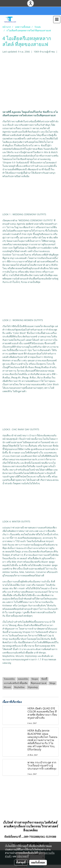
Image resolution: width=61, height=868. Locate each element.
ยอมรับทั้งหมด (38, 862)
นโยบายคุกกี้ (23, 856)
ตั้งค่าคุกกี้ (21, 862)
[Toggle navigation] (57, 20)
